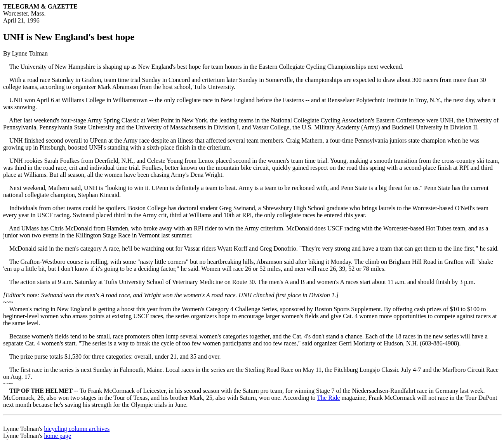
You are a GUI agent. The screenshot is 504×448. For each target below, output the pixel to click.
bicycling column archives (77, 429)
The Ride (328, 398)
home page (57, 436)
